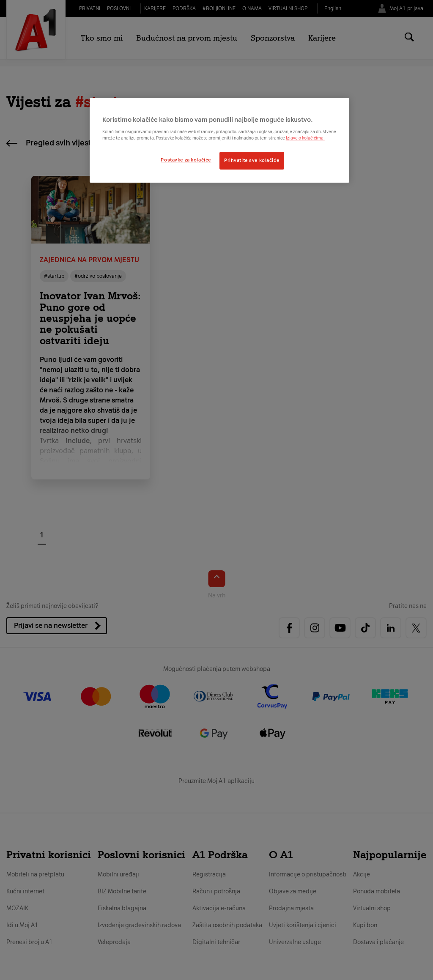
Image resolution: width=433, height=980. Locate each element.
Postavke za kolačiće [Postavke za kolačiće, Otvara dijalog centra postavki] (186, 160)
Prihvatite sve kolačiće (252, 160)
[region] (219, 140)
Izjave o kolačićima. (305, 138)
